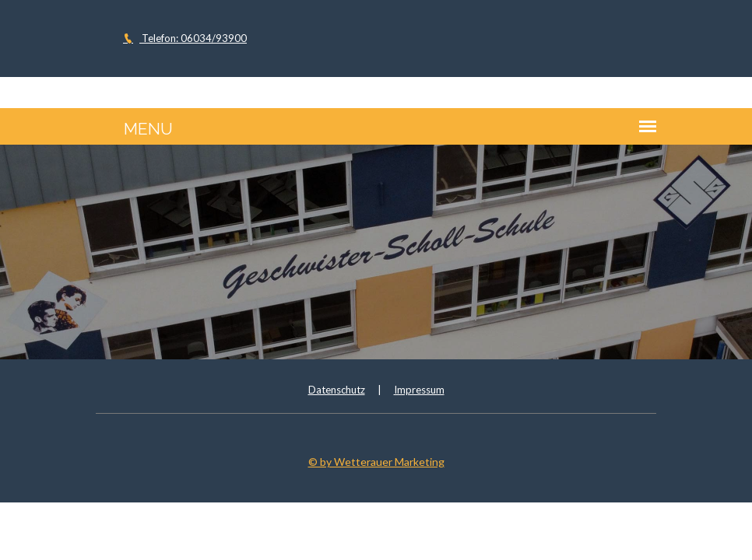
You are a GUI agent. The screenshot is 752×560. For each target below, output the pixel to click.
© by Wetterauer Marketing (376, 462)
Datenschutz (337, 390)
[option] (376, 252)
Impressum (419, 390)
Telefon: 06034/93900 (185, 38)
